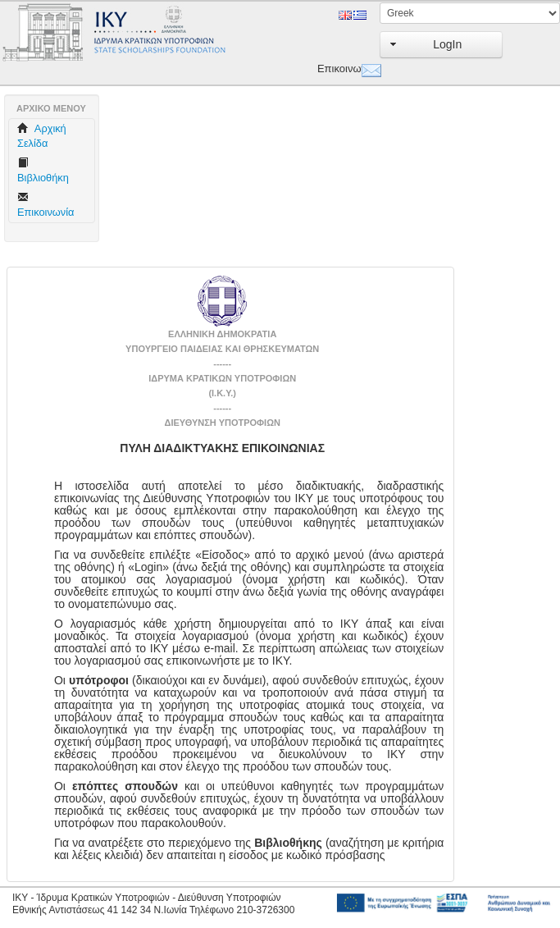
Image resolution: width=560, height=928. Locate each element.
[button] (441, 45)
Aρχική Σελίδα (42, 136)
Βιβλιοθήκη (43, 170)
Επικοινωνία (336, 69)
